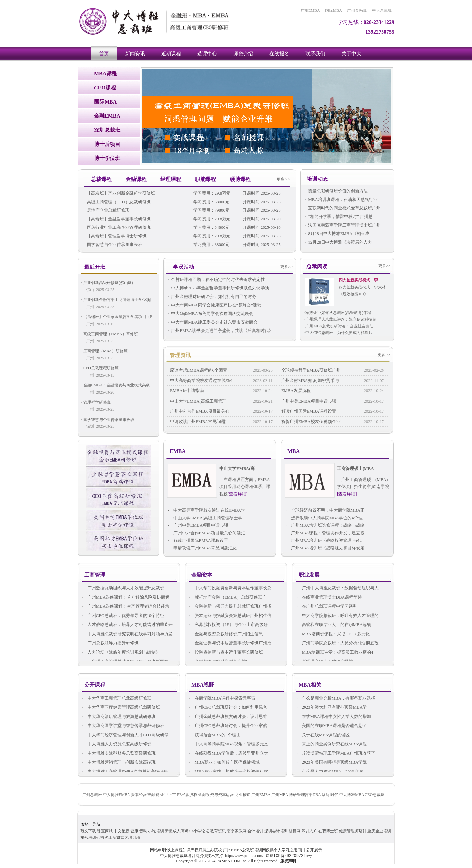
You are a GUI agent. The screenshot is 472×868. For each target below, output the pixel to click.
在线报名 (279, 54)
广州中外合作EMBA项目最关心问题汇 (206, 533)
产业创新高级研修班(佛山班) (108, 283)
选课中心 (207, 54)
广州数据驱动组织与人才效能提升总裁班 (123, 588)
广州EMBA (310, 10)
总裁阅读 (317, 266)
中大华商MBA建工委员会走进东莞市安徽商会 (214, 322)
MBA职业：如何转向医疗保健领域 (224, 763)
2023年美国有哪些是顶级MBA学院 (331, 763)
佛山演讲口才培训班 (123, 838)
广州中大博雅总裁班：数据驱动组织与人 (337, 588)
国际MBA (334, 10)
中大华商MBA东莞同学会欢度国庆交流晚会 (212, 314)
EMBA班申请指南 (187, 391)
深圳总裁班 (107, 130)
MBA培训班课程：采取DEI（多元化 (333, 634)
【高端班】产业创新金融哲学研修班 (121, 193)
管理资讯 (180, 355)
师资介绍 (243, 54)
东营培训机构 (92, 838)
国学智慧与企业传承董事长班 (115, 244)
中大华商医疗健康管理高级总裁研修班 (121, 708)
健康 (134, 831)
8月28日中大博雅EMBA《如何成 (339, 234)
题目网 (295, 831)
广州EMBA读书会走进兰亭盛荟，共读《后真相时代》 (222, 331)
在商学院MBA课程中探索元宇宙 (222, 698)
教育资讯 (218, 831)
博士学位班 (107, 158)
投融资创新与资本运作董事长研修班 (226, 652)
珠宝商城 (105, 831)
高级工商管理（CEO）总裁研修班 (119, 202)
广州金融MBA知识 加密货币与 (310, 380)
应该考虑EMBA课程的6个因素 (199, 370)
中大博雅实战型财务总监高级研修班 (118, 753)
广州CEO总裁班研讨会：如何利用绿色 (228, 708)
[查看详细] (238, 494)
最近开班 (95, 267)
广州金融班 (357, 10)
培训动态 (317, 179)
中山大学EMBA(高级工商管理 (198, 401)
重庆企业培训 (379, 831)
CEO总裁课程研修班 (101, 368)
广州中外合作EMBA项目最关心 (200, 411)
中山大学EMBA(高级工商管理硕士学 (205, 518)
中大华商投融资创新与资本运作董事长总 (230, 588)
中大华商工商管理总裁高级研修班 (116, 698)
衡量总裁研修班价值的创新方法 (338, 191)
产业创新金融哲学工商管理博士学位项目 (119, 300)
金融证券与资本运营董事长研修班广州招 (230, 643)
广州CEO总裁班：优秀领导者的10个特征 (123, 616)
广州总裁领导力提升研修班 (110, 643)
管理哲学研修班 (97, 402)
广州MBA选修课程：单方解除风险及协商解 (125, 597)
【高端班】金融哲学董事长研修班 (119, 219)
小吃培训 (156, 831)
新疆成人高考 (177, 831)
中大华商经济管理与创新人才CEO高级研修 (125, 735)
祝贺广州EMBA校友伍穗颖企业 (311, 421)
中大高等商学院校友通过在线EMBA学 (206, 511)
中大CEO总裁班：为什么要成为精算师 (339, 333)
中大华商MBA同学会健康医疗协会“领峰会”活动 (216, 305)
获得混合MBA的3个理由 (215, 735)
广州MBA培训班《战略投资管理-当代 (323, 541)
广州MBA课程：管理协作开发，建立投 (325, 533)
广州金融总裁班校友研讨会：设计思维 (228, 717)
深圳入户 (309, 831)
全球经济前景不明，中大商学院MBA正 (325, 511)
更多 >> (283, 179)
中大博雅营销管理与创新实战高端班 (118, 763)
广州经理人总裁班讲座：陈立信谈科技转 (341, 319)
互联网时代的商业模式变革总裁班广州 (344, 208)
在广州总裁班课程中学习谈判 (326, 607)
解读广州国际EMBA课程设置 (309, 411)
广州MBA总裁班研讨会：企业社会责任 (339, 326)
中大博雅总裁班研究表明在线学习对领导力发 (127, 634)
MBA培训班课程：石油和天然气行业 (343, 199)
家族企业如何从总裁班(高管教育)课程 (338, 313)
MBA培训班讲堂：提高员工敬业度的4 (334, 652)
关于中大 (351, 54)
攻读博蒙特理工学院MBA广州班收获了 (335, 753)
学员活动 (184, 267)
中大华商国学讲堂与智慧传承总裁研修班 (123, 726)
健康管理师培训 (353, 831)
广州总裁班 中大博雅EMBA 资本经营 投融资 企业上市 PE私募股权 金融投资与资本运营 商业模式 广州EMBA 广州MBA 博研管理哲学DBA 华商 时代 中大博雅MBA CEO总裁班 (233, 795)
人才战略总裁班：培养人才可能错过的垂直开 (127, 625)
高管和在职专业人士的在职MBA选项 (333, 625)
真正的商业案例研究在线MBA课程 (331, 744)
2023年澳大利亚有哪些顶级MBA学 (331, 708)
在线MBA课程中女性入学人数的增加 (333, 717)
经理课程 (171, 179)
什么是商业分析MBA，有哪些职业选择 (335, 698)
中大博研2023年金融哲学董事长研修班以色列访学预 (220, 288)
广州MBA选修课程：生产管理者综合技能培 (125, 607)
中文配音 (122, 831)
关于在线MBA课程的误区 (323, 735)
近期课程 (171, 54)
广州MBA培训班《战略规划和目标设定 (325, 548)
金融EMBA (107, 116)
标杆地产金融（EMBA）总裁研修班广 (227, 597)
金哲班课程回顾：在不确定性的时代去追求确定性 (218, 279)
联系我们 (315, 54)
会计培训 (255, 831)
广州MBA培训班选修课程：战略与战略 (325, 526)
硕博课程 (240, 179)
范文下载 (88, 831)
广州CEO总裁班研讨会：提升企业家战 (228, 726)
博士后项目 (107, 144)
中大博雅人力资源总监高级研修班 (116, 744)
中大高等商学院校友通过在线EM (201, 380)
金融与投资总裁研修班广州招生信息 (226, 634)
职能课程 (206, 179)
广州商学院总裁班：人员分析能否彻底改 (337, 643)
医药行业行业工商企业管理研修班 (119, 227)
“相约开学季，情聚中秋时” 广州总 (340, 217)
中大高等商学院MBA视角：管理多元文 (228, 744)
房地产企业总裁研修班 (108, 210)
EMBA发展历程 (296, 391)
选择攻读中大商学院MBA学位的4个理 (324, 518)
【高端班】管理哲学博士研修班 (117, 236)
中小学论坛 (199, 831)
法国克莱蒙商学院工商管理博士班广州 (344, 225)
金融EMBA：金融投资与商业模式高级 (117, 385)
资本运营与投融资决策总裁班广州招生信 (230, 616)
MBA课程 (105, 74)
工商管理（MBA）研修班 (105, 351)
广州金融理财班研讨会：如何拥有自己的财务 (214, 296)
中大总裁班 (382, 10)
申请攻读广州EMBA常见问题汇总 (202, 548)
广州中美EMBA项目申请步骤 (309, 401)
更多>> (286, 267)
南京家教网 (237, 831)
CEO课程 (105, 88)
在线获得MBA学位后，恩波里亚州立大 (228, 753)
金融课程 (136, 179)
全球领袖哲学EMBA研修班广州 (311, 370)
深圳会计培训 (276, 831)
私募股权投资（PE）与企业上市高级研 (228, 625)
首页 (104, 54)
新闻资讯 (135, 54)
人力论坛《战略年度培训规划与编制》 (121, 652)
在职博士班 (328, 831)
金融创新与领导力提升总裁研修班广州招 (230, 607)
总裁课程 (101, 179)
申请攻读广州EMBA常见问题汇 (200, 421)
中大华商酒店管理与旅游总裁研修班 (118, 717)
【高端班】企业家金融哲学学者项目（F (118, 317)
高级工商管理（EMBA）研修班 (111, 334)
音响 (143, 831)
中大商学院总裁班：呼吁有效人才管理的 (337, 616)
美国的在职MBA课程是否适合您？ (331, 726)
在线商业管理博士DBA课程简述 (329, 597)
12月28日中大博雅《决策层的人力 (340, 242)
